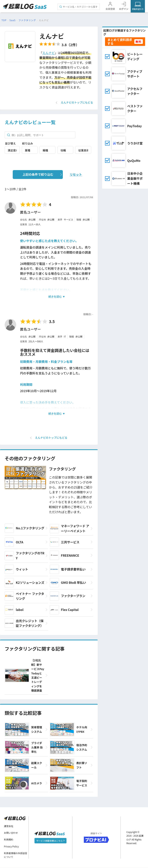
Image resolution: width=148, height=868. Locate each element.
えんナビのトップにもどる (77, 102)
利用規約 (9, 840)
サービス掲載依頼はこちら (50, 840)
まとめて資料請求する (120, 41)
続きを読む (55, 297)
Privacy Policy (11, 846)
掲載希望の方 (138, 9)
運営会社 (9, 826)
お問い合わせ (11, 833)
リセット (76, 174)
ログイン (124, 9)
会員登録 (110, 9)
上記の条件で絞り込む (38, 174)
